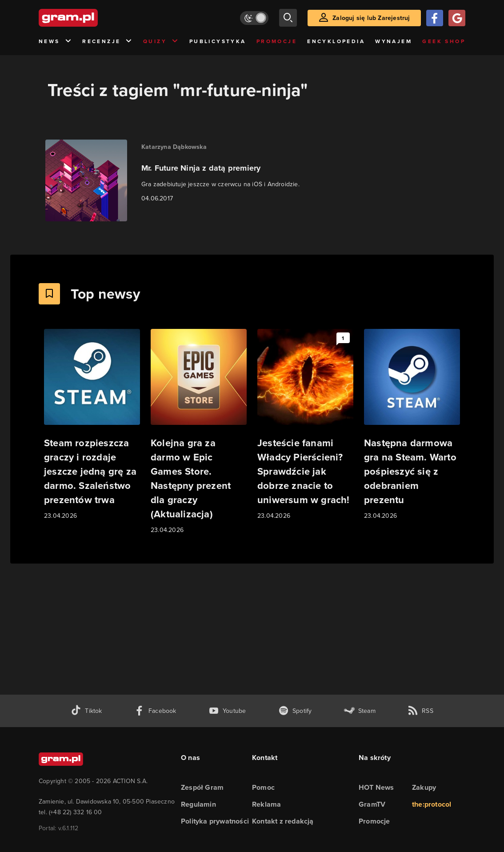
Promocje (277, 41)
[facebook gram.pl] (155, 711)
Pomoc (263, 787)
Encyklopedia (336, 41)
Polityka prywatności (215, 821)
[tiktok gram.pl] (86, 711)
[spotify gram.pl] (295, 711)
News (55, 42)
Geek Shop (444, 41)
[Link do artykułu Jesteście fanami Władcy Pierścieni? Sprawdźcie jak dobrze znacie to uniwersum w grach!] (305, 425)
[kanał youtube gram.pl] (227, 711)
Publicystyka (218, 41)
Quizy (161, 42)
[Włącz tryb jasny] (254, 18)
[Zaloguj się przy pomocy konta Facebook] (435, 18)
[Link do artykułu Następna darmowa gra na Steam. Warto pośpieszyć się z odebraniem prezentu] (412, 425)
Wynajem (394, 41)
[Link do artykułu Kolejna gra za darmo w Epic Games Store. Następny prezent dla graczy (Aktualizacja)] (199, 432)
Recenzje (108, 42)
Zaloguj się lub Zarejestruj (371, 18)
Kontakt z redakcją (283, 821)
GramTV (372, 804)
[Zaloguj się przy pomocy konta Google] (457, 18)
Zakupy (424, 787)
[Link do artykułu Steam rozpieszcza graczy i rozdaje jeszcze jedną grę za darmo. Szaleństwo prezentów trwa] (92, 425)
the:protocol (432, 804)
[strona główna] (90, 18)
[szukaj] (288, 18)
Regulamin (198, 804)
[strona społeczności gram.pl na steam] (360, 711)
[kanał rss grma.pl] (420, 711)
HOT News (376, 787)
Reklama (266, 804)
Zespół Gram (202, 787)
